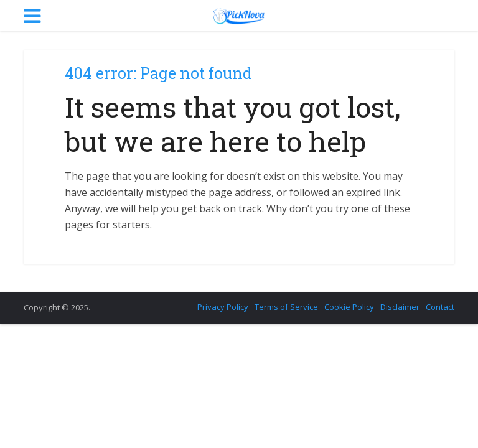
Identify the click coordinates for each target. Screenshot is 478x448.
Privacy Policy (223, 307)
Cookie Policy (349, 307)
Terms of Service (286, 307)
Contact (440, 307)
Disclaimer (400, 307)
